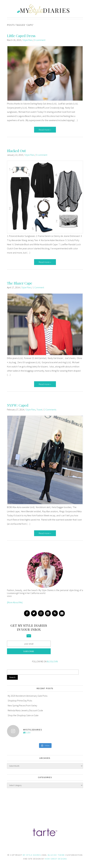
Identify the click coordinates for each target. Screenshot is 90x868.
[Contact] (62, 613)
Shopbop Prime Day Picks (20, 701)
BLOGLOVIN (52, 661)
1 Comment (38, 287)
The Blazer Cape (20, 283)
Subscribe (29, 651)
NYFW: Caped (18, 405)
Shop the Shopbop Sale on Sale (23, 715)
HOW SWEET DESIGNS (56, 859)
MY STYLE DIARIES (32, 855)
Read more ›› (45, 130)
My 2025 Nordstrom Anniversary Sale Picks (28, 696)
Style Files (28, 40)
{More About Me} (15, 602)
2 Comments (50, 410)
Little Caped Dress (21, 36)
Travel (39, 410)
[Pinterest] (48, 613)
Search (12, 677)
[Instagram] (41, 613)
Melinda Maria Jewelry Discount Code (25, 710)
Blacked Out (16, 151)
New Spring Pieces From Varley (22, 705)
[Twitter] (34, 613)
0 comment (40, 40)
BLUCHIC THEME (56, 855)
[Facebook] (27, 613)
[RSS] (55, 613)
